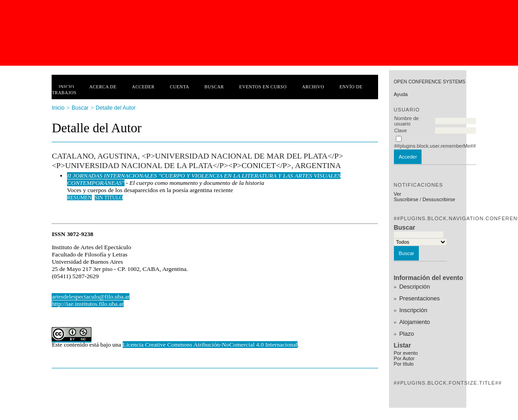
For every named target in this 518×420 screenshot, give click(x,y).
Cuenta (180, 87)
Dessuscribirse (439, 199)
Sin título (109, 198)
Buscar (214, 87)
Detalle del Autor (115, 108)
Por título (403, 364)
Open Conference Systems (429, 82)
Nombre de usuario (406, 121)
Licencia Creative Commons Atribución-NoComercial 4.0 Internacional (210, 345)
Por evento (405, 353)
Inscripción (413, 310)
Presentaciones (420, 298)
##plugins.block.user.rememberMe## (435, 146)
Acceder (143, 87)
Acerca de (103, 87)
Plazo (407, 334)
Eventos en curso (263, 87)
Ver (397, 194)
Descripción (415, 287)
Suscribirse (406, 199)
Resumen (79, 198)
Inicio (66, 87)
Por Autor (404, 358)
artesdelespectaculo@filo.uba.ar (91, 297)
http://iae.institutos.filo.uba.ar (88, 304)
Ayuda (400, 94)
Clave (400, 130)
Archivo (313, 87)
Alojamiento (415, 322)
